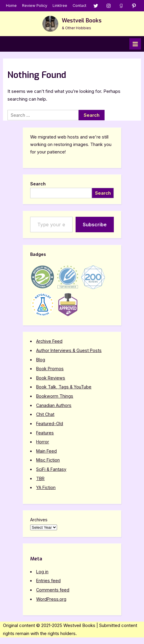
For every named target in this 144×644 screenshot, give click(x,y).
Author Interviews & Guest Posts (69, 350)
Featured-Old (50, 424)
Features (45, 433)
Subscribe (95, 225)
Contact (79, 6)
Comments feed (53, 590)
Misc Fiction (48, 460)
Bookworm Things (55, 396)
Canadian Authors (54, 405)
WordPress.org (51, 599)
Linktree (60, 6)
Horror (43, 442)
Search (38, 184)
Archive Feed (49, 341)
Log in (42, 572)
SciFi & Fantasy (51, 469)
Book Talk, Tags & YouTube (64, 387)
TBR (40, 478)
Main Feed (46, 451)
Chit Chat (45, 414)
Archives (39, 520)
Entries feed (48, 581)
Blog (41, 360)
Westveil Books (82, 21)
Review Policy (35, 6)
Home (11, 6)
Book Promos (50, 369)
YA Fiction (46, 487)
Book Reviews (51, 378)
